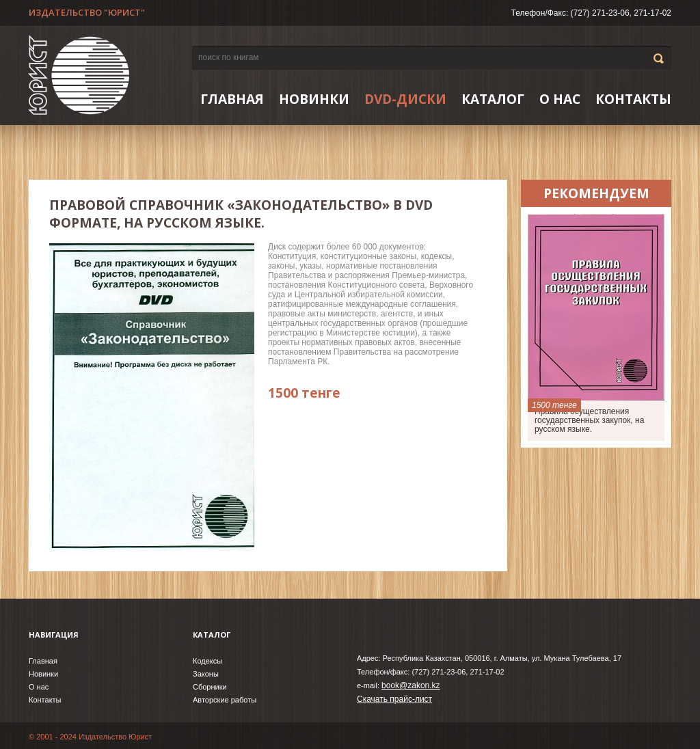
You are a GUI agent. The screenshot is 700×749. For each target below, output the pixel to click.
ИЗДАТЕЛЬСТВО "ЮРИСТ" (87, 12)
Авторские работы (225, 700)
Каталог (493, 99)
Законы (206, 674)
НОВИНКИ (314, 99)
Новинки (43, 674)
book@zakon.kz (411, 685)
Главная (232, 99)
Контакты (633, 99)
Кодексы (207, 661)
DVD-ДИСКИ (405, 99)
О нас (560, 99)
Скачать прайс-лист (394, 699)
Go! (659, 58)
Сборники (210, 687)
